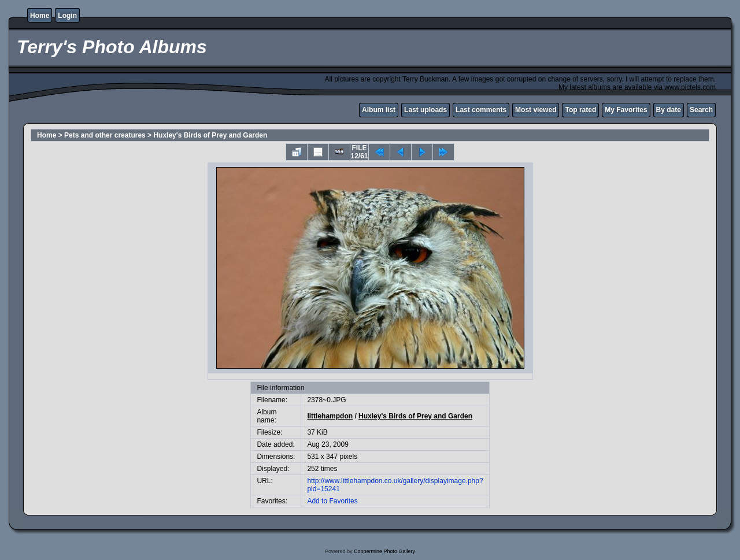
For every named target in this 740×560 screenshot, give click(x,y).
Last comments (481, 110)
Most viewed (536, 110)
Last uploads (425, 110)
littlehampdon (330, 416)
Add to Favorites (332, 501)
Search (701, 110)
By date (669, 110)
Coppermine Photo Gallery (384, 551)
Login (67, 16)
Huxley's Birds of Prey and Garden (210, 135)
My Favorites (626, 110)
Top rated (580, 110)
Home (40, 16)
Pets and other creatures (105, 135)
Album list (379, 110)
